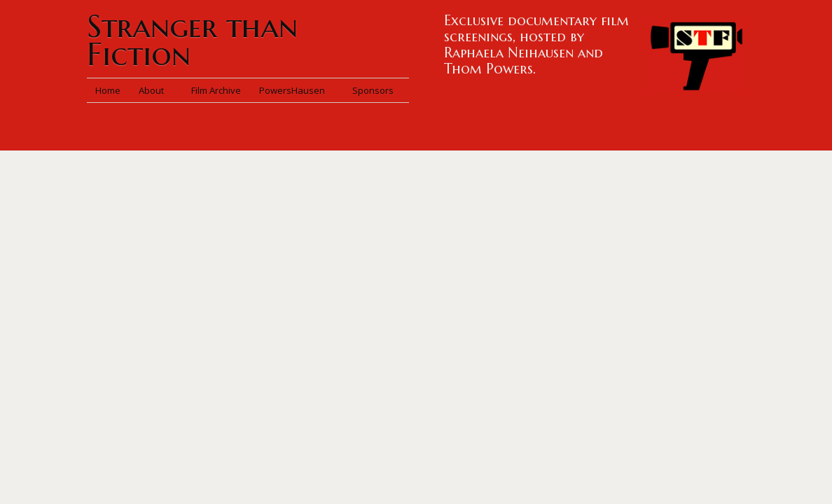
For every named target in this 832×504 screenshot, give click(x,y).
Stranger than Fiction (192, 40)
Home (108, 90)
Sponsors (373, 90)
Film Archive (216, 90)
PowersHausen (297, 90)
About (156, 90)
